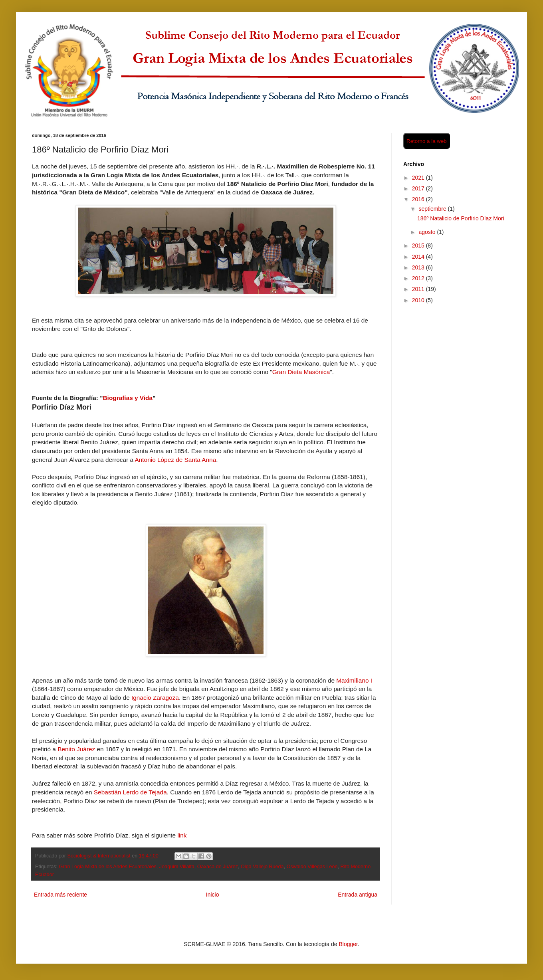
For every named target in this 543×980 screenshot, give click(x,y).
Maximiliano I (354, 680)
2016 (419, 199)
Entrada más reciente (60, 895)
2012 (419, 278)
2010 (419, 300)
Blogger (348, 944)
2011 (419, 289)
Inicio (213, 895)
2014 (419, 257)
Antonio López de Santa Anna (176, 460)
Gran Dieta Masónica (301, 372)
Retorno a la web (427, 141)
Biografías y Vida (128, 398)
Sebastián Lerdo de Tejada (130, 792)
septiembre (433, 209)
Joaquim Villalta (177, 867)
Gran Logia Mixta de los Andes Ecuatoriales (108, 867)
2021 (419, 178)
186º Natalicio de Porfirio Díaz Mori (461, 218)
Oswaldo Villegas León (312, 867)
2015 (419, 245)
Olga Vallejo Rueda (262, 867)
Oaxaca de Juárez (218, 867)
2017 (419, 188)
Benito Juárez (76, 749)
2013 (419, 267)
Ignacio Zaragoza (155, 698)
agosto (428, 232)
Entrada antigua (358, 895)
